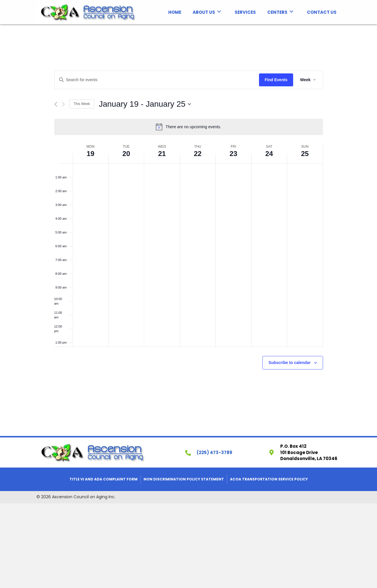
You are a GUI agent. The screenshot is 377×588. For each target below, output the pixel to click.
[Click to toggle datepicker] (145, 104)
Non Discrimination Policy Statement (184, 479)
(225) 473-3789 (214, 452)
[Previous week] (56, 104)
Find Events (276, 80)
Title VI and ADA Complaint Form (104, 479)
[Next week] (63, 104)
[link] (175, 12)
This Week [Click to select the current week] (82, 104)
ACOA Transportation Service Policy (269, 479)
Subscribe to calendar (289, 363)
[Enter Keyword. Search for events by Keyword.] (157, 80)
